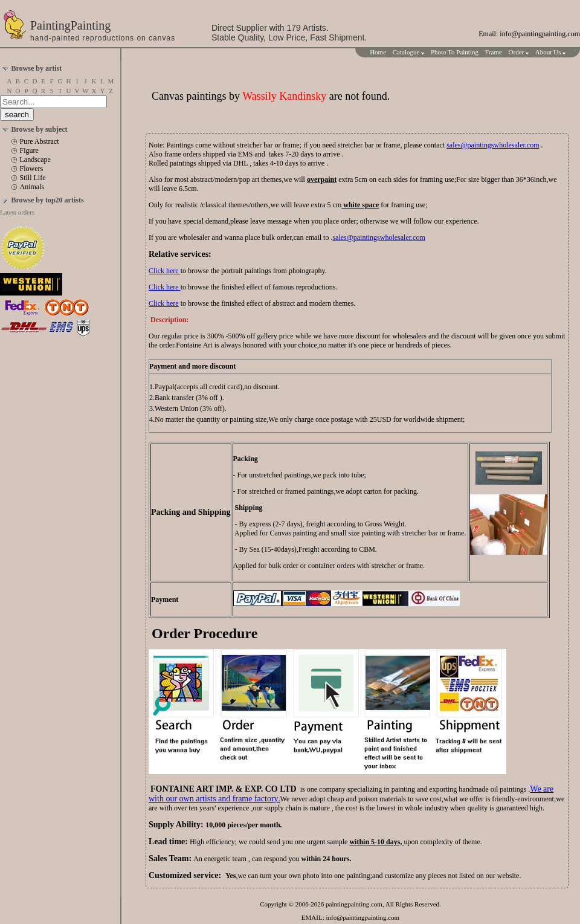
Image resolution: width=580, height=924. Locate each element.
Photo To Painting (455, 52)
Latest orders (17, 212)
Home (378, 52)
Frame (494, 52)
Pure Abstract (40, 141)
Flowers (32, 169)
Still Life (33, 178)
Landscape (35, 160)
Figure (29, 150)
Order (519, 52)
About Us (550, 52)
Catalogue (408, 52)
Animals (32, 187)
